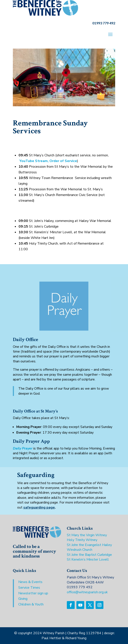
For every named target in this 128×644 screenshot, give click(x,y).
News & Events (30, 582)
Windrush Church (80, 550)
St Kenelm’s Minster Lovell (88, 559)
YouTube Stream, (34, 161)
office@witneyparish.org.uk (87, 592)
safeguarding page (39, 507)
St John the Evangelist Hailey (89, 545)
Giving (23, 599)
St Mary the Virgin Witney (87, 535)
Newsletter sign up (33, 593)
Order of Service (63, 161)
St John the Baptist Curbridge (89, 555)
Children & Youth (31, 604)
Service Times (29, 588)
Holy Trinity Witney (82, 540)
